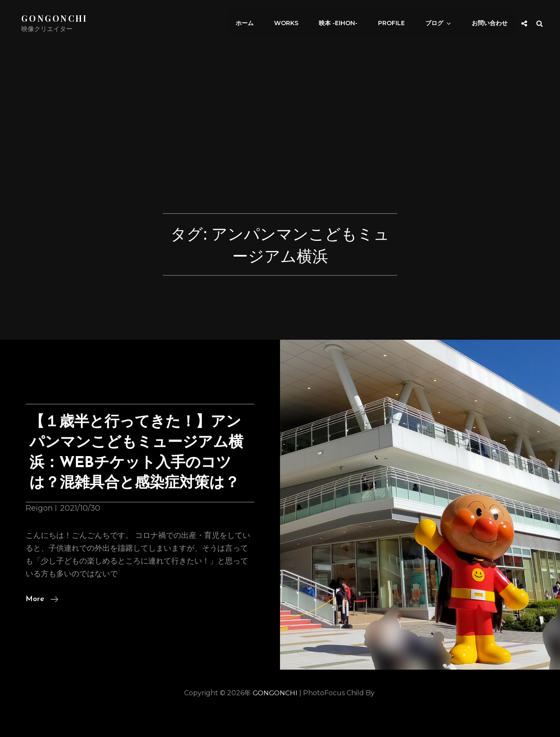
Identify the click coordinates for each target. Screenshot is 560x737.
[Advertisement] (280, 150)
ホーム (253, 23)
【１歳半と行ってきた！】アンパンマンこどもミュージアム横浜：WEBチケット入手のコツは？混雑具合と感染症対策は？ (136, 463)
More (42, 620)
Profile (396, 23)
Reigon (39, 528)
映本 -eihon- (344, 23)
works (293, 23)
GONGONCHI (55, 18)
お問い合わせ (490, 23)
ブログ (442, 23)
